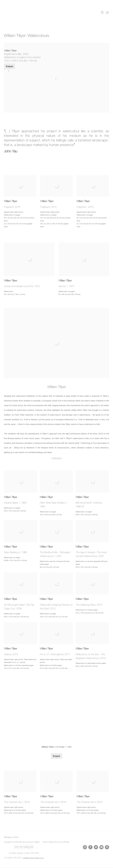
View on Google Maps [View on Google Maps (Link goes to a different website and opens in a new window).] (107, 847)
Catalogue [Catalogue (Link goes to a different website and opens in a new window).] (56, 458)
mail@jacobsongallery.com (33, 858)
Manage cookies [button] (11, 837)
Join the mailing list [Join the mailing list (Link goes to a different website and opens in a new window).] (24, 847)
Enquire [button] (10, 66)
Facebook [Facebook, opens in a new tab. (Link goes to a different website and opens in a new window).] (90, 847)
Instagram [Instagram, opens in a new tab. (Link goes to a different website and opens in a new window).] (85, 847)
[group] (56, 711)
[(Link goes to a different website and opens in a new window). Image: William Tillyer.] (56, 311)
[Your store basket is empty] (102, 13)
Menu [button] (107, 13)
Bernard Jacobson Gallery (14, 13)
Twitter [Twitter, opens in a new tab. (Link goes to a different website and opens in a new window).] (96, 847)
